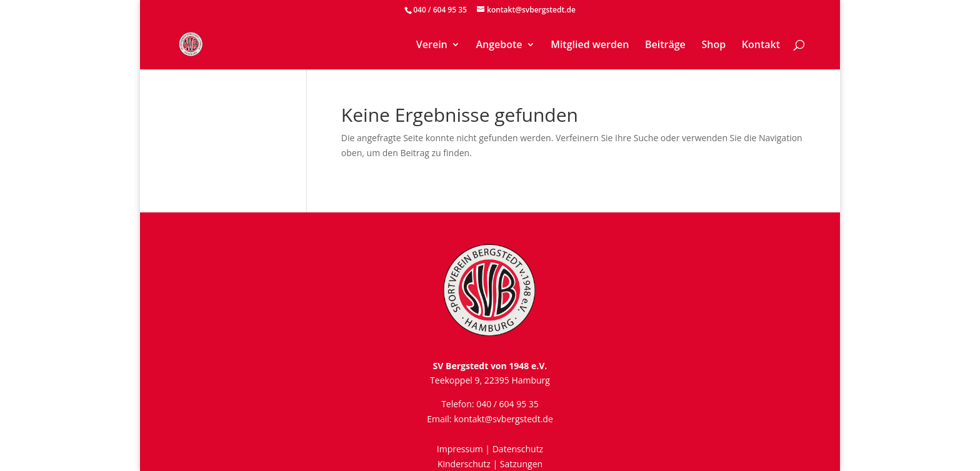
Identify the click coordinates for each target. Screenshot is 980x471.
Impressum (460, 449)
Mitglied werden (590, 46)
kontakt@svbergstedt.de (503, 419)
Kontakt (761, 46)
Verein (432, 46)
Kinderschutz (464, 464)
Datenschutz (518, 449)
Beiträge (665, 46)
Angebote (499, 46)
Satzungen (521, 464)
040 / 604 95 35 (440, 10)
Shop (713, 46)
